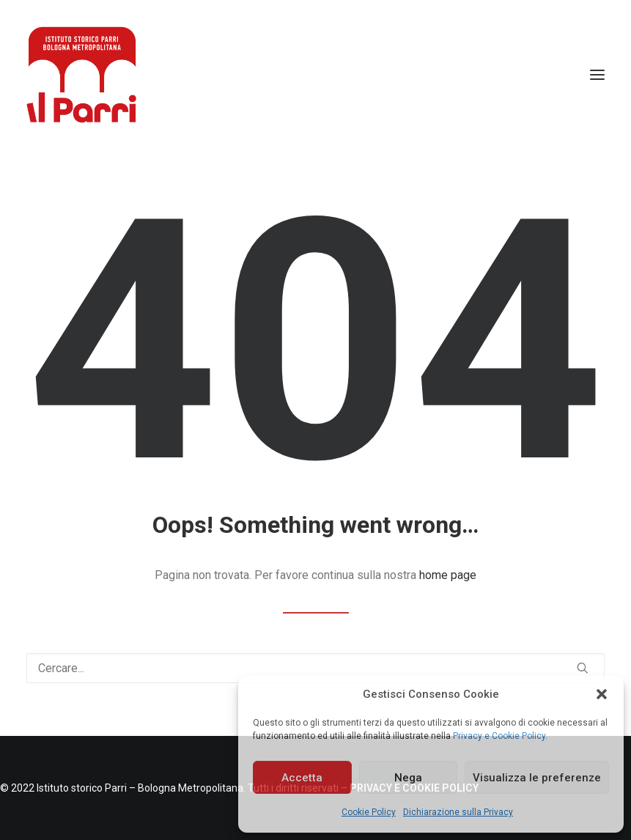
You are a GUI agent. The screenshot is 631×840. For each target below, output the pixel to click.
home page (448, 575)
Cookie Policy (369, 812)
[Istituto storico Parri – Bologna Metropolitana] (81, 75)
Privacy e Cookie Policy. (500, 736)
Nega (408, 778)
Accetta (302, 778)
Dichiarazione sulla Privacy (458, 812)
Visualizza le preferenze (537, 778)
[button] (602, 694)
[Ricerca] (315, 668)
